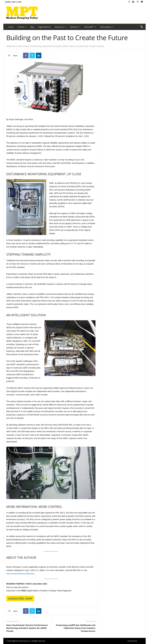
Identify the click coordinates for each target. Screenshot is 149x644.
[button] (141, 27)
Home (11, 27)
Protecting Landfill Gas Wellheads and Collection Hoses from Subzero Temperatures (76, 628)
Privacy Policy (132, 641)
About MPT (90, 27)
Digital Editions (44, 27)
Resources (60, 27)
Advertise (75, 27)
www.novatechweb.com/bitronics (20, 574)
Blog (32, 27)
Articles (22, 27)
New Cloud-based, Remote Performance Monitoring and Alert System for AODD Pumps (27, 628)
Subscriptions (107, 27)
